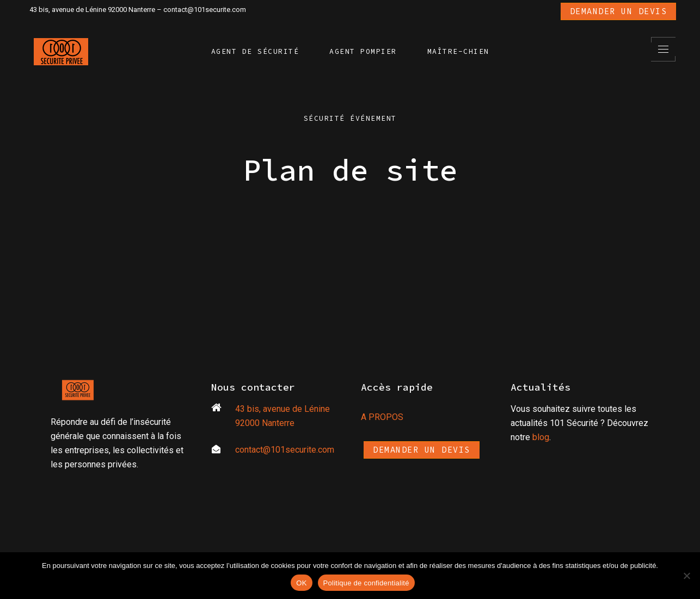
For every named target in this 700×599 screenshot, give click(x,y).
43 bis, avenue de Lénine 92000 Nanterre (92, 10)
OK (301, 583)
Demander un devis (619, 11)
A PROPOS (382, 417)
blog (541, 437)
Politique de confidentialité (366, 583)
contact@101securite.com (205, 10)
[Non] (686, 576)
